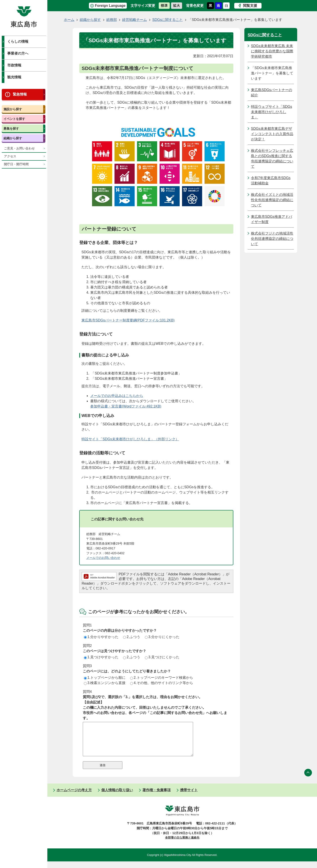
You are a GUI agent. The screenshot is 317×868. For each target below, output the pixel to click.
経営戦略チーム (135, 20)
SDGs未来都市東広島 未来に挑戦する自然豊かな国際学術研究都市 (272, 51)
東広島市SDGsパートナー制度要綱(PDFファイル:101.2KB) (128, 320)
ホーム (69, 20)
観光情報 (14, 77)
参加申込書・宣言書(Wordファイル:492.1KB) (126, 406)
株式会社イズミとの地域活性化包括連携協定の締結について (272, 200)
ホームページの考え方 (74, 797)
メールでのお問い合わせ (103, 558)
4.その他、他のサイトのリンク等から (161, 683)
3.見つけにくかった (162, 657)
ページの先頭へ (308, 779)
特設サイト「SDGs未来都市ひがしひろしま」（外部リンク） (130, 439)
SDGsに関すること (168, 20)
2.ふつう (132, 637)
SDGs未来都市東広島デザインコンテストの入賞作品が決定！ (272, 134)
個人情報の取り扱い (117, 797)
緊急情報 (20, 94)
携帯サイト (189, 797)
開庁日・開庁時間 (16, 164)
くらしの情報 (18, 41)
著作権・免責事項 (157, 797)
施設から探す (13, 109)
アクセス (10, 156)
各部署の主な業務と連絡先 (182, 844)
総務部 (112, 20)
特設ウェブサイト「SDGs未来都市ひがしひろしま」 (272, 112)
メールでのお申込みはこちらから (117, 396)
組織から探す (13, 138)
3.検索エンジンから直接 (105, 683)
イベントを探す (14, 119)
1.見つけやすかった (101, 657)
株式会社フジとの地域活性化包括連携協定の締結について (272, 239)
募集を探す (11, 128)
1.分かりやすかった (101, 637)
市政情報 (14, 65)
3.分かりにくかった (162, 637)
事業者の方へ (18, 53)
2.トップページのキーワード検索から (161, 678)
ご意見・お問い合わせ (19, 148)
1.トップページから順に (105, 678)
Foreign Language (110, 6)
